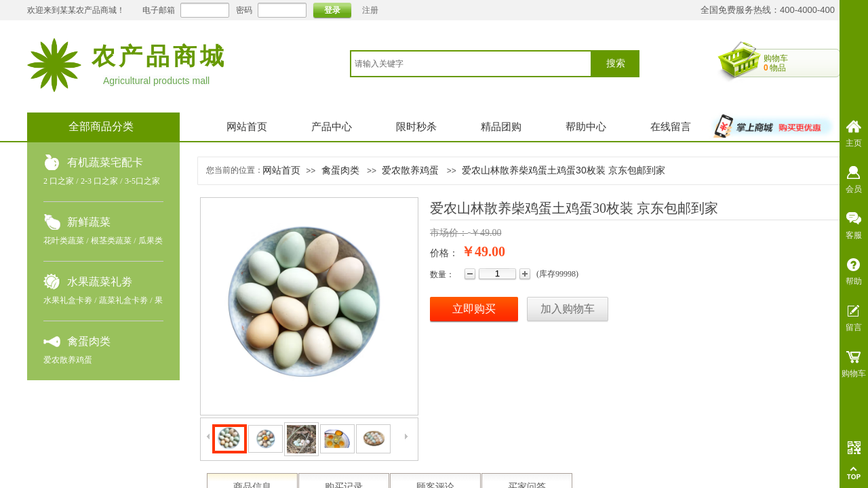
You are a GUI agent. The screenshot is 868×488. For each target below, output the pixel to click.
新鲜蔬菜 (89, 222)
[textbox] (471, 64)
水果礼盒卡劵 (68, 300)
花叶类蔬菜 (64, 241)
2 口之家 (59, 181)
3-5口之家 (142, 181)
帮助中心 (586, 127)
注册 (370, 10)
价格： (444, 253)
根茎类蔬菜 (111, 241)
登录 (332, 10)
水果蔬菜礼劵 (100, 282)
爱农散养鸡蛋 (68, 360)
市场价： (449, 233)
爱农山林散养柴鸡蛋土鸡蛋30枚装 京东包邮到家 (563, 170)
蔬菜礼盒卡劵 (123, 300)
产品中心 (332, 127)
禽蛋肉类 (89, 341)
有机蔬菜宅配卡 (105, 162)
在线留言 (671, 127)
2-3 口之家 (99, 181)
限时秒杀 (416, 127)
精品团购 (501, 127)
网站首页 (247, 127)
